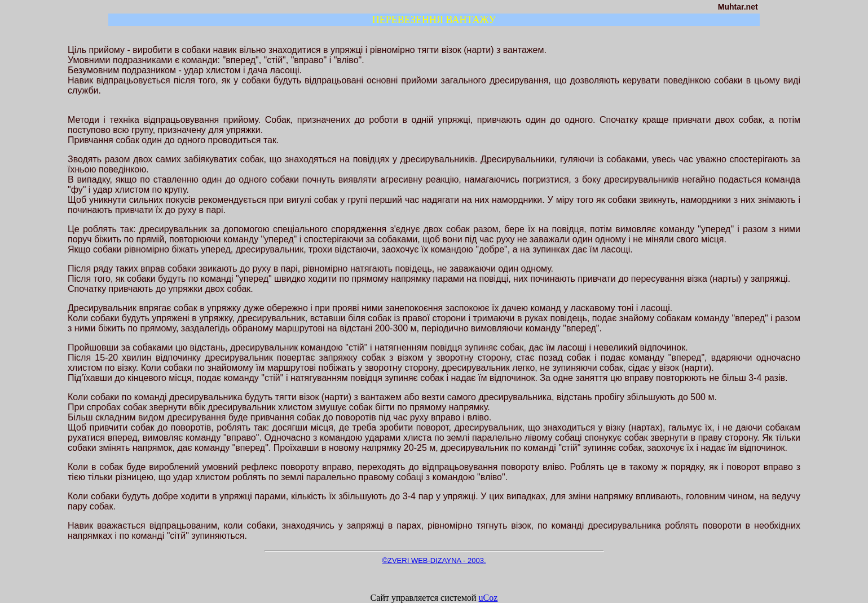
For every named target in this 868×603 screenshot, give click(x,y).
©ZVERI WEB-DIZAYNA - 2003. (434, 560)
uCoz (488, 598)
